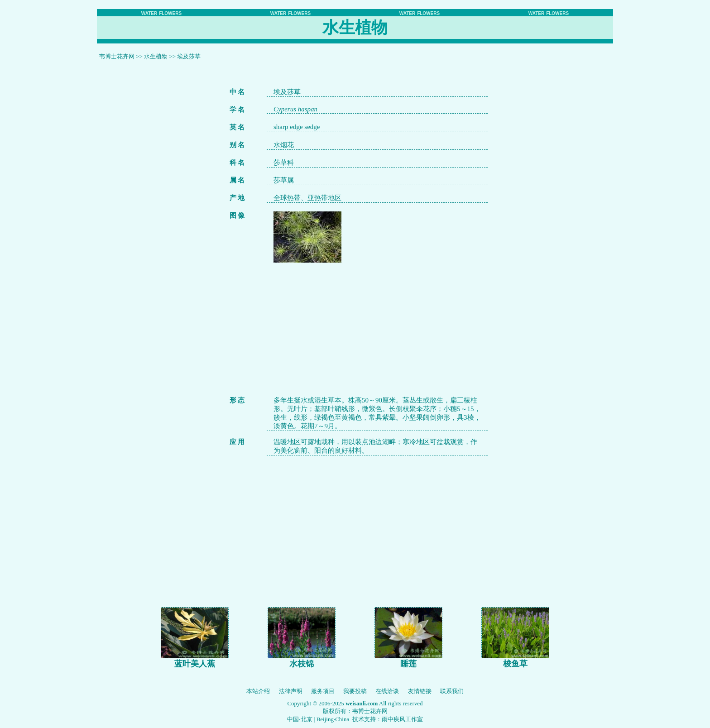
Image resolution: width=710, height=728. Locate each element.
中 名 (237, 92)
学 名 (237, 110)
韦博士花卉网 (117, 56)
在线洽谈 (387, 691)
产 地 (237, 198)
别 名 (237, 145)
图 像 (237, 216)
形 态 (237, 400)
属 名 (237, 180)
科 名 (237, 163)
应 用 (237, 442)
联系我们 (452, 691)
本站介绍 (258, 691)
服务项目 (323, 691)
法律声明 (291, 691)
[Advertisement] (377, 326)
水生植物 (156, 56)
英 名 (237, 127)
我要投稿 (355, 691)
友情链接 (420, 691)
